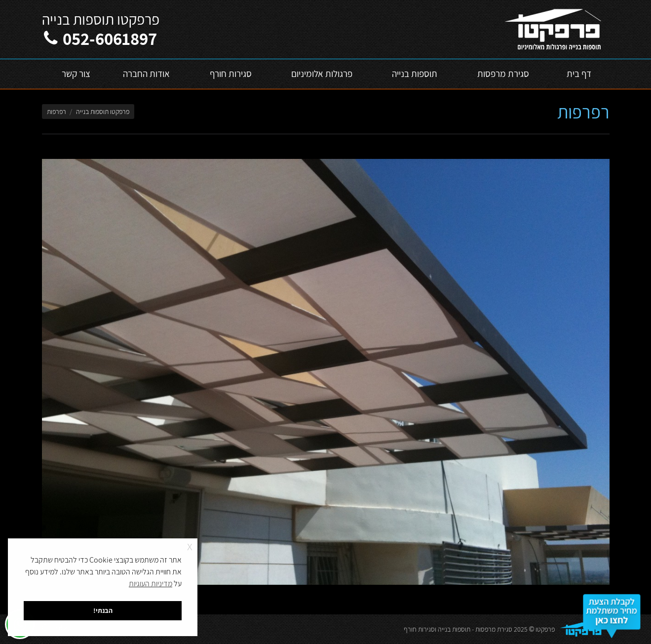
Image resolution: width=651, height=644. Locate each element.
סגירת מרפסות (494, 629)
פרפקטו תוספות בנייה (103, 112)
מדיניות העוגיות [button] (151, 584)
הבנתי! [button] (103, 610)
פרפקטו (545, 629)
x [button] (190, 546)
